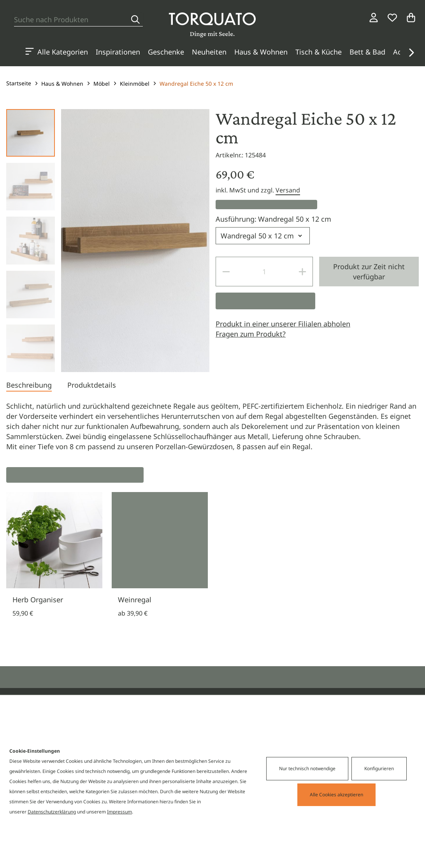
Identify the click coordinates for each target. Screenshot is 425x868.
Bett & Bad (367, 52)
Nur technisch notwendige (307, 768)
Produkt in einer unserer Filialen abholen (283, 324)
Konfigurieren (379, 768)
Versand (288, 190)
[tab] (29, 386)
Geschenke (166, 52)
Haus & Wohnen (261, 52)
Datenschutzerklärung (52, 812)
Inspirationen (118, 52)
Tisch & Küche (319, 52)
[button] (411, 53)
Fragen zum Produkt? (251, 334)
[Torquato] (212, 25)
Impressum (119, 812)
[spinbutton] (264, 272)
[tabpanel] (212, 426)
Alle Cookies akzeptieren (336, 795)
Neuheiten (209, 52)
